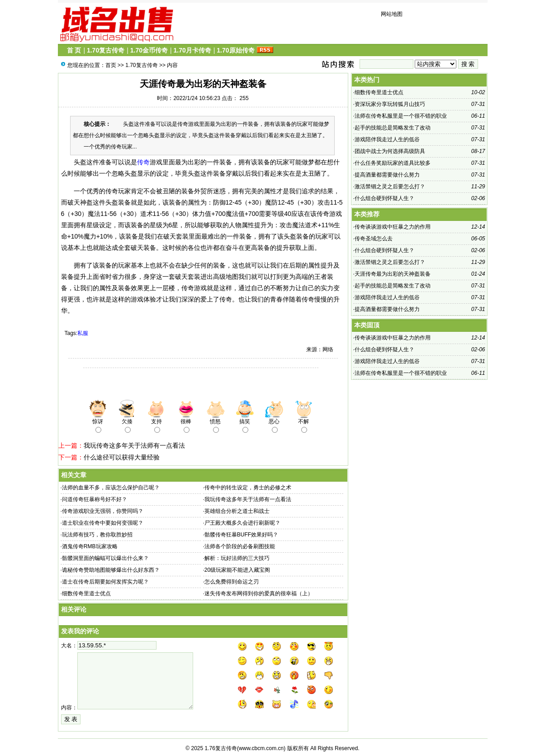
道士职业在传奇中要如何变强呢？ (103, 523)
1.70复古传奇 (106, 50)
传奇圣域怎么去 (374, 239)
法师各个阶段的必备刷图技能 (240, 546)
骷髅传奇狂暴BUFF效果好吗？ (241, 535)
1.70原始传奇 (235, 50)
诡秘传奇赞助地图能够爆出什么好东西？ (111, 570)
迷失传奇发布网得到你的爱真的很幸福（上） (259, 593)
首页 (111, 65)
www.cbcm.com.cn (261, 748)
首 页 (74, 50)
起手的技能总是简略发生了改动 (393, 128)
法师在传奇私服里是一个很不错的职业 (401, 116)
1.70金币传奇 (149, 50)
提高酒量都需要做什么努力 (387, 175)
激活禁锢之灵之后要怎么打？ (390, 187)
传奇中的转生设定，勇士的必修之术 (248, 488)
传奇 (143, 162)
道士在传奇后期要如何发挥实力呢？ (105, 582)
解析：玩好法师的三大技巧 (237, 558)
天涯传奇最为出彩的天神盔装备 (393, 274)
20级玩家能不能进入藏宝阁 (237, 570)
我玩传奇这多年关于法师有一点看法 (134, 445)
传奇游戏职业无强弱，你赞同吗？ (103, 511)
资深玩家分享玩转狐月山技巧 (390, 104)
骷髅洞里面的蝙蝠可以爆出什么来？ (105, 558)
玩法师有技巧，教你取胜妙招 (97, 535)
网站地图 (392, 14)
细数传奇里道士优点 (86, 593)
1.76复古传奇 (221, 748)
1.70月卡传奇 (192, 50)
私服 (83, 333)
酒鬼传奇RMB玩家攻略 (90, 546)
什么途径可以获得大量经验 (122, 457)
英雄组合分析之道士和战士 (237, 511)
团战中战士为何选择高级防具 (390, 151)
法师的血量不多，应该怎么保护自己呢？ (111, 488)
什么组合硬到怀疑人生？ (384, 198)
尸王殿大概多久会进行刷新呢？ (242, 523)
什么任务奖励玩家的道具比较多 (393, 163)
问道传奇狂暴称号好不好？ (95, 499)
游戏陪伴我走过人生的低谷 (387, 139)
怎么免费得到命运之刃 (232, 582)
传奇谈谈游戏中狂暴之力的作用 (393, 227)
